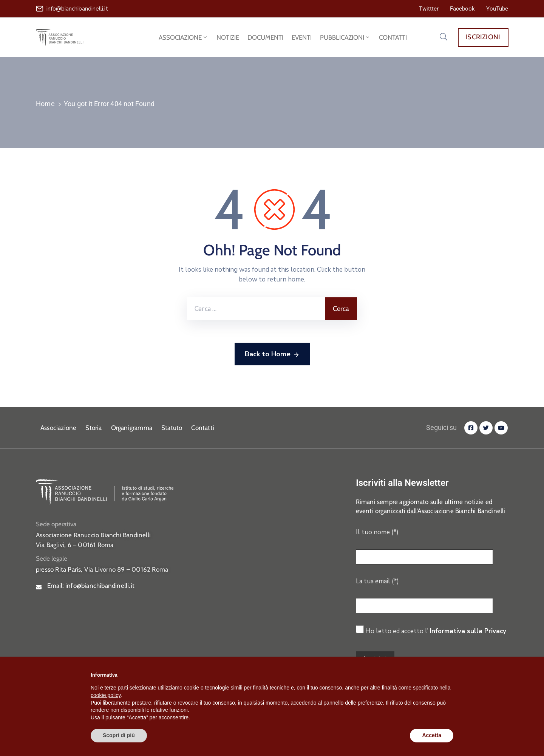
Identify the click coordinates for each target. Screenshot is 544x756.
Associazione (58, 428)
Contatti (203, 428)
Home (45, 104)
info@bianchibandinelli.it (77, 9)
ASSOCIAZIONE (183, 37)
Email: (91, 586)
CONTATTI (393, 37)
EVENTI (302, 37)
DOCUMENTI (265, 37)
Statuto (172, 428)
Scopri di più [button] (119, 735)
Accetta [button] (432, 735)
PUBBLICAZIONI (345, 37)
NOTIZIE (228, 37)
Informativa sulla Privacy (468, 631)
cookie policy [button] (106, 695)
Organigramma (132, 428)
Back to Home (272, 354)
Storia (93, 428)
